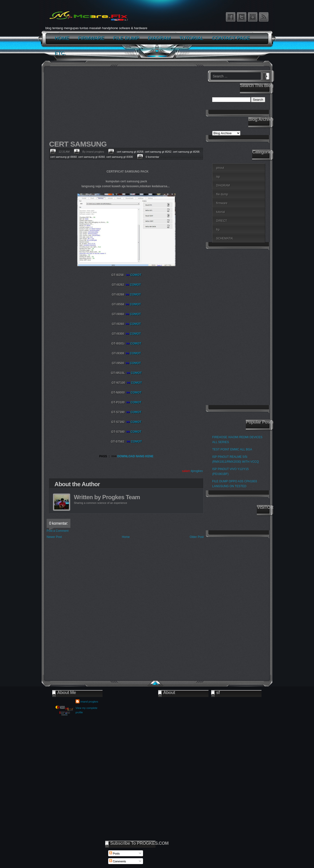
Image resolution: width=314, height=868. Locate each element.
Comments (118, 861)
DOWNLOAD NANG (131, 456)
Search (266, 75)
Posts (114, 853)
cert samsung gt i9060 (64, 157)
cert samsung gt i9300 (120, 157)
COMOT (136, 275)
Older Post (197, 537)
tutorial (221, 212)
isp (218, 177)
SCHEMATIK (225, 238)
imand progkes (89, 702)
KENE (149, 456)
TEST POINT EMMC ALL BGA (232, 449)
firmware (222, 203)
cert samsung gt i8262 (158, 152)
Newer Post (54, 537)
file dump (222, 194)
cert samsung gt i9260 (92, 157)
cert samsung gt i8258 (130, 152)
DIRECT (222, 221)
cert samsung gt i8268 (186, 152)
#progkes (197, 471)
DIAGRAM (223, 186)
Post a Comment (58, 531)
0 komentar (152, 157)
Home (126, 537)
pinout (220, 168)
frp (218, 230)
